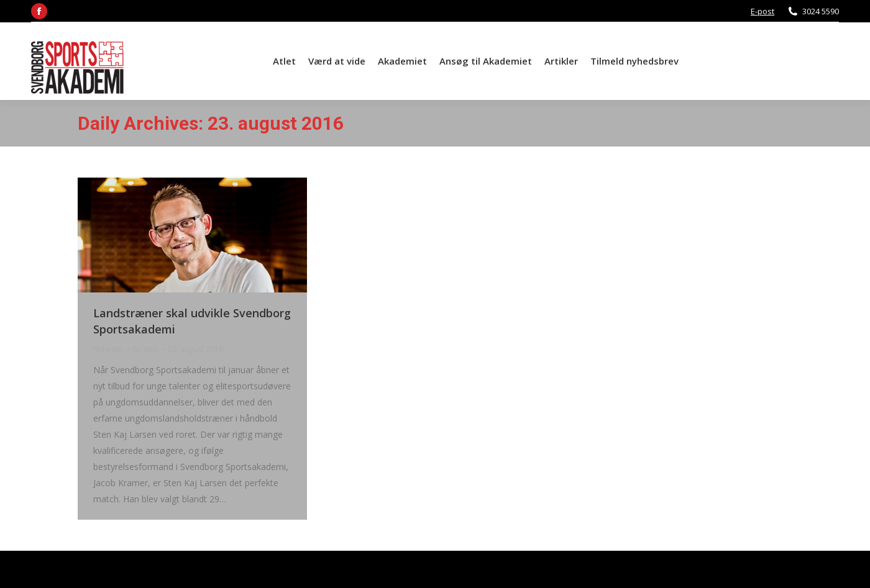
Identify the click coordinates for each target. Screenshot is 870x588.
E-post (762, 11)
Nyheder (108, 349)
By (146, 349)
